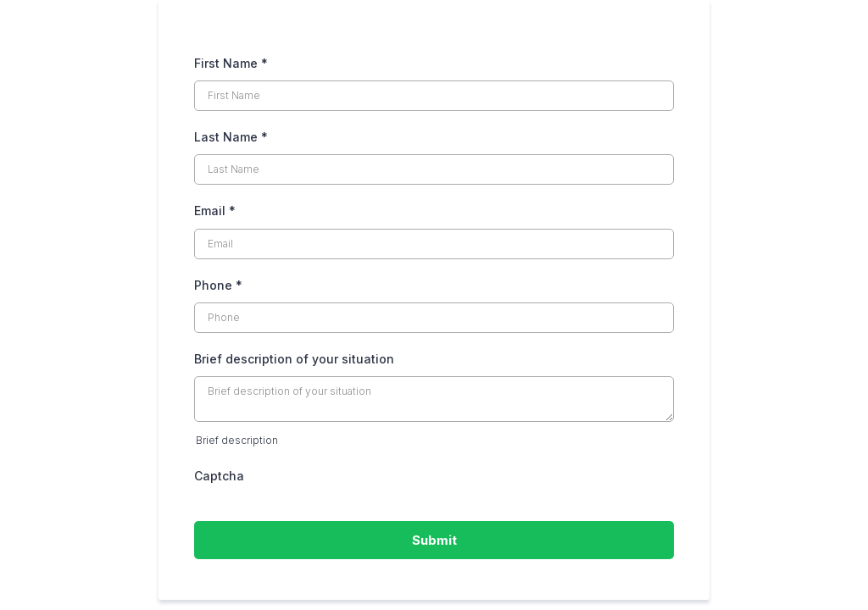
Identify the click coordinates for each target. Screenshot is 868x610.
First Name (231, 63)
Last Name (231, 137)
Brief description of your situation (294, 359)
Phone (218, 285)
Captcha (219, 476)
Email (215, 211)
